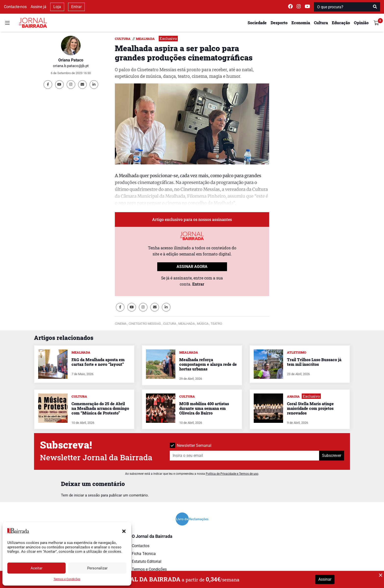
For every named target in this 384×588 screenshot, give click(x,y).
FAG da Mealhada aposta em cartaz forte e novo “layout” (98, 362)
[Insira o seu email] (245, 456)
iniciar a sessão (87, 495)
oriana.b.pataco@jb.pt (71, 66)
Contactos (141, 546)
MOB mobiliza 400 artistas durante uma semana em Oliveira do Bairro (204, 408)
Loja (57, 7)
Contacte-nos (15, 7)
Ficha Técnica (144, 554)
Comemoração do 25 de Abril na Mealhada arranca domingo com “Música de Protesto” (100, 408)
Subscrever (332, 455)
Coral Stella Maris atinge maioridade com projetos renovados (310, 408)
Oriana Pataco (71, 60)
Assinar (325, 579)
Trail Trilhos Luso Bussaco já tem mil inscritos (314, 362)
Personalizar (97, 568)
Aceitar (36, 568)
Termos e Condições (67, 579)
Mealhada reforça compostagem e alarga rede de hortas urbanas (208, 364)
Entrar (76, 7)
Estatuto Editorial (147, 561)
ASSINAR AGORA (192, 267)
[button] (124, 531)
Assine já (38, 7)
